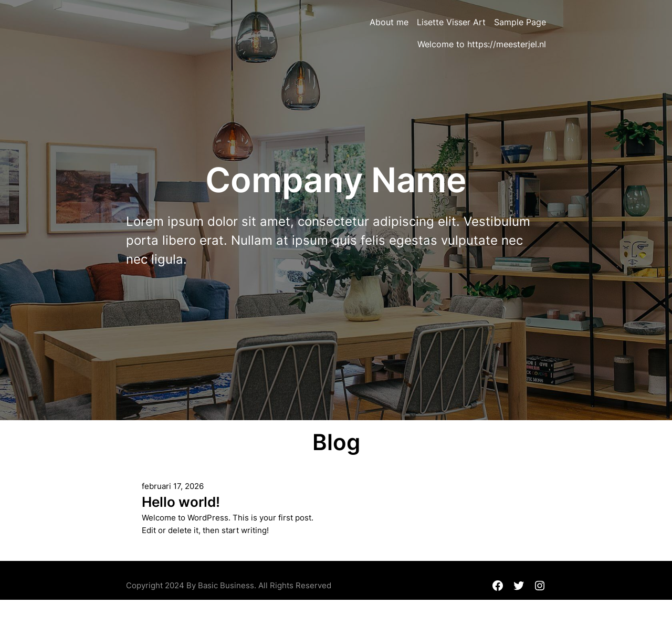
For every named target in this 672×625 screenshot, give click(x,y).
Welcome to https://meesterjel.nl (482, 44)
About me (389, 22)
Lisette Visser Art (451, 22)
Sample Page (520, 22)
